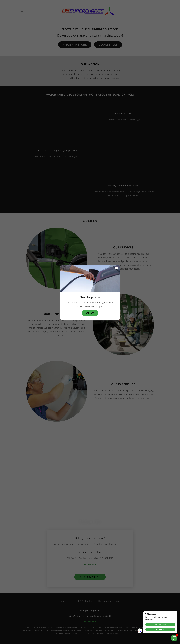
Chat (90, 313)
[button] (174, 638)
